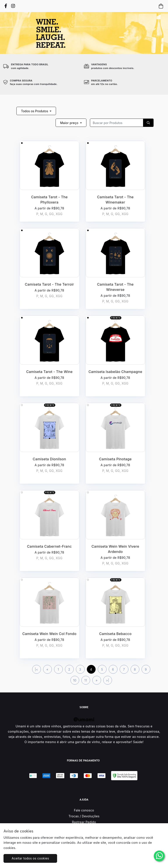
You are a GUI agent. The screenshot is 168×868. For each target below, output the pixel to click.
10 (75, 680)
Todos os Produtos (35, 111)
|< (36, 669)
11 (86, 680)
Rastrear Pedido (84, 822)
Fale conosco (84, 810)
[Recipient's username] (117, 123)
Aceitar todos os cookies (30, 858)
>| (108, 680)
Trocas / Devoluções (84, 816)
